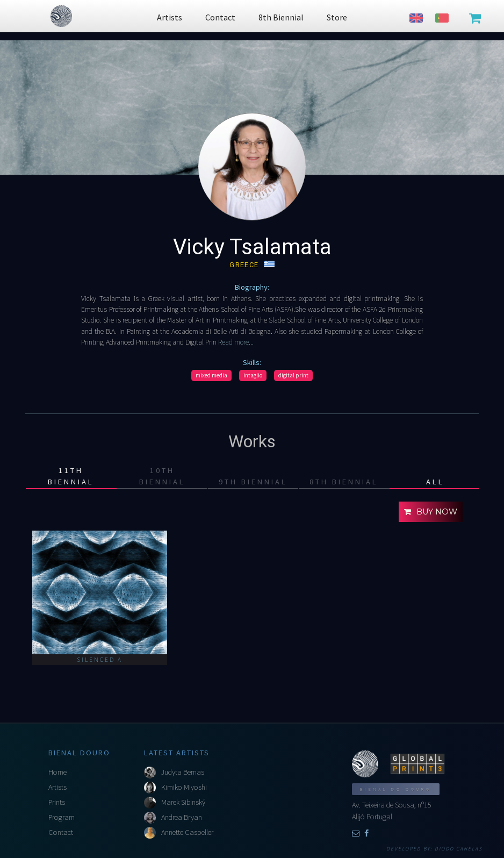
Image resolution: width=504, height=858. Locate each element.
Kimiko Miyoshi (184, 787)
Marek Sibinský (183, 802)
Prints (57, 802)
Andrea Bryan (182, 817)
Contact (61, 832)
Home (57, 772)
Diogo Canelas (459, 849)
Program (62, 817)
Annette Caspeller (187, 832)
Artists (57, 787)
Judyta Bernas (183, 772)
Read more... (235, 342)
